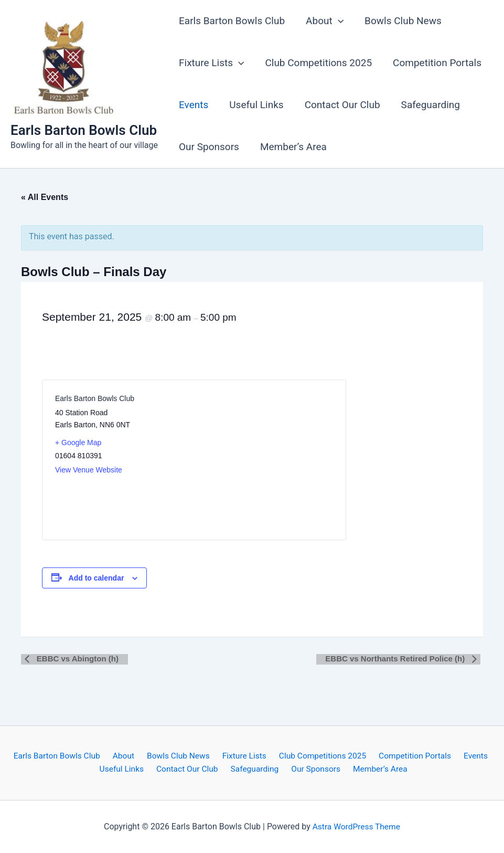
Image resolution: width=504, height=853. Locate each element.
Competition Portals (435, 63)
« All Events (45, 197)
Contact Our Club (340, 105)
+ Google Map (78, 443)
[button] (336, 21)
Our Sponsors (208, 147)
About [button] (323, 21)
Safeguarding (427, 105)
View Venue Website (89, 470)
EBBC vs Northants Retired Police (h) (400, 659)
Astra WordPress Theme (356, 826)
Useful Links (255, 105)
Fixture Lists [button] (211, 63)
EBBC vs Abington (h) (73, 659)
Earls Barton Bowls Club (84, 130)
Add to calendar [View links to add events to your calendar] (96, 578)
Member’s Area (292, 147)
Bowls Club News (400, 21)
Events (193, 105)
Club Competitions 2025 (317, 63)
